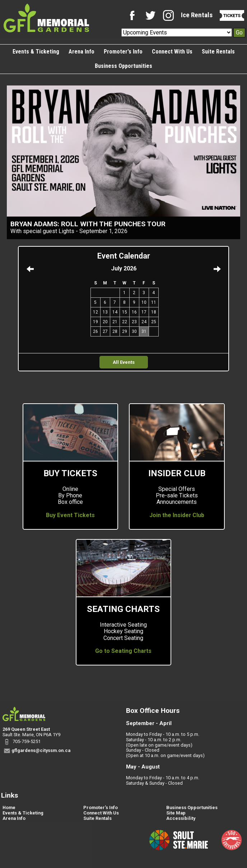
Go (239, 33)
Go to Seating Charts (123, 651)
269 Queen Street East (26, 729)
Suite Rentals (218, 52)
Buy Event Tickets (70, 515)
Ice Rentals (197, 15)
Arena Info (81, 52)
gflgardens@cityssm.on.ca (41, 750)
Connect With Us (172, 52)
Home (9, 807)
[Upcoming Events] (177, 33)
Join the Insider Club (177, 515)
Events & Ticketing (36, 52)
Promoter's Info (123, 52)
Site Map (176, 813)
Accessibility (181, 818)
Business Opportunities (124, 66)
